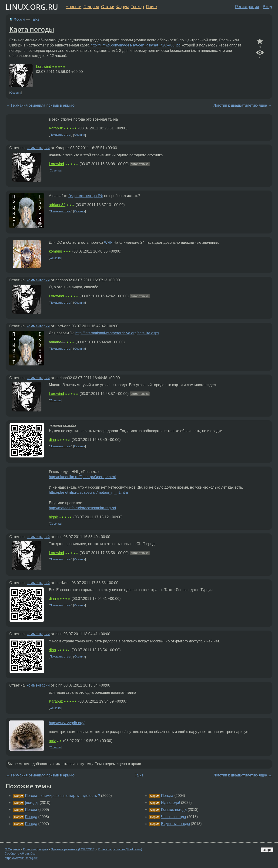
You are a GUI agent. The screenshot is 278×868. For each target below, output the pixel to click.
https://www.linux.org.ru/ (21, 858)
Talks (35, 19)
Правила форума (36, 849)
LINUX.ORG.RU (32, 7)
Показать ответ (61, 135)
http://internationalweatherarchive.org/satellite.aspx (117, 333)
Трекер (137, 7)
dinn (52, 440)
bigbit (53, 517)
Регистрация (247, 7)
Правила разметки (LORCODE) (73, 849)
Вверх (267, 850)
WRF (108, 242)
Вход (267, 7)
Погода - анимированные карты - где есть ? (62, 796)
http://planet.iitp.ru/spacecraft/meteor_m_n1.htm (88, 492)
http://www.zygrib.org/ (67, 723)
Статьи (108, 7)
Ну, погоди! (170, 803)
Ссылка (16, 93)
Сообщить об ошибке (20, 853)
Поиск (152, 7)
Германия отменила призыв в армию (43, 105)
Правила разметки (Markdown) (120, 849)
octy (52, 741)
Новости (74, 7)
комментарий (38, 148)
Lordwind (44, 67)
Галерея (91, 7)
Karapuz (56, 128)
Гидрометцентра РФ (86, 196)
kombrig (55, 251)
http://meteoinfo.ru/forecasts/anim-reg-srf (82, 508)
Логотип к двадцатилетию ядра (240, 105)
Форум (122, 7)
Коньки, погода (174, 810)
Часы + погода (173, 817)
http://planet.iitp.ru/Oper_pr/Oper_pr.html (82, 477)
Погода (31, 810)
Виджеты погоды (175, 824)
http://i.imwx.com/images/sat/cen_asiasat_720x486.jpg (136, 45)
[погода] (32, 803)
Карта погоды (32, 29)
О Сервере (13, 849)
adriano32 (57, 205)
